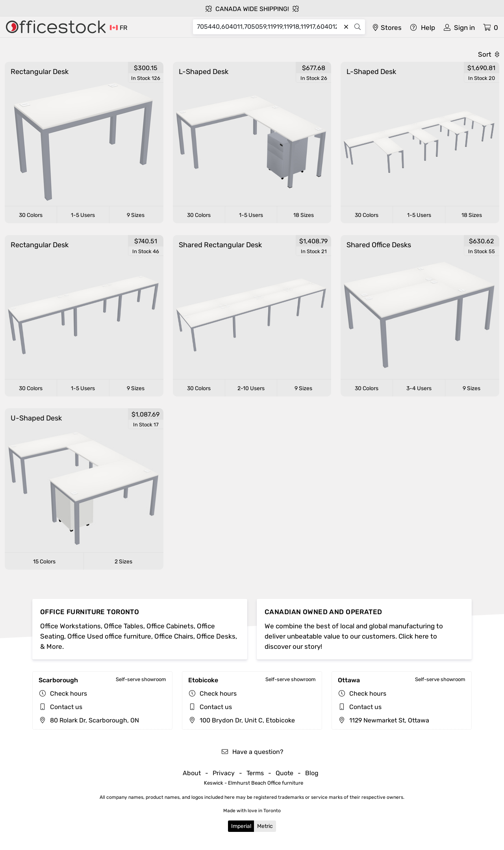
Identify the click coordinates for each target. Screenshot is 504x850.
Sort (489, 54)
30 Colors (31, 215)
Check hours (69, 694)
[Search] (269, 27)
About (192, 773)
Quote (284, 773)
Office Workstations (70, 626)
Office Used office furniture (109, 636)
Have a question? (252, 752)
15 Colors (44, 562)
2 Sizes (123, 562)
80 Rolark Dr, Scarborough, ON (89, 720)
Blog (312, 773)
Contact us (66, 707)
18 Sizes (304, 215)
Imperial (241, 826)
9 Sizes (136, 215)
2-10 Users (251, 388)
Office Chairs (174, 636)
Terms (255, 773)
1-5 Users (83, 215)
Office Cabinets (170, 626)
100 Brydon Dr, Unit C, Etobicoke (242, 720)
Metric (265, 826)
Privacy (224, 773)
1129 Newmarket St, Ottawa (384, 720)
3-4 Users (419, 388)
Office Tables (124, 626)
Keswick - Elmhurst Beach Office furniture (254, 783)
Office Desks (216, 636)
